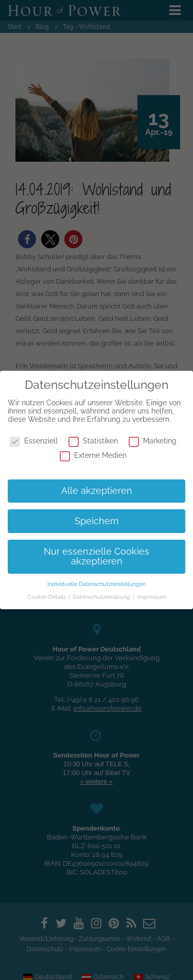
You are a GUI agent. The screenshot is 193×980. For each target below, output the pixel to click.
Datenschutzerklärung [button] (102, 597)
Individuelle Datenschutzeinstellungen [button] (97, 584)
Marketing (153, 441)
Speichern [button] (97, 521)
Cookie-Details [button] (47, 597)
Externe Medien (93, 455)
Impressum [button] (152, 597)
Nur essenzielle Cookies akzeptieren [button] (97, 557)
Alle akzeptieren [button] (97, 491)
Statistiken (93, 441)
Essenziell (34, 441)
